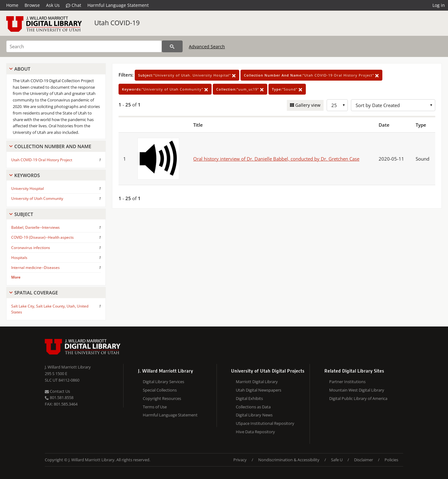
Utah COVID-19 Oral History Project (42, 160)
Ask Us (53, 5)
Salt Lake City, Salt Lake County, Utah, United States (50, 309)
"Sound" (287, 89)
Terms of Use (155, 407)
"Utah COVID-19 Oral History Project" (311, 75)
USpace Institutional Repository (265, 423)
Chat (74, 5)
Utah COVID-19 (117, 23)
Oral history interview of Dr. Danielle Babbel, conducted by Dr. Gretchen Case (276, 159)
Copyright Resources (162, 398)
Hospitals (19, 258)
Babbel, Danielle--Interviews (35, 227)
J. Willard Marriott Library (68, 367)
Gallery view (307, 105)
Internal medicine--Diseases (35, 268)
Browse (32, 5)
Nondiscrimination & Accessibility (289, 460)
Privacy (240, 460)
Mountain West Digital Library (357, 390)
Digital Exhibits (249, 398)
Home (12, 5)
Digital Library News (254, 415)
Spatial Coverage (36, 293)
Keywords (27, 175)
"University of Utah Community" (165, 89)
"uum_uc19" (240, 89)
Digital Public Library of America (358, 398)
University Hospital (28, 188)
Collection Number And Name (53, 146)
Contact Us (57, 391)
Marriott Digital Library (257, 382)
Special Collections (160, 390)
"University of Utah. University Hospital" (187, 75)
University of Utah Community (37, 198)
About (22, 69)
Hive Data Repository (255, 432)
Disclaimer (364, 460)
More (16, 277)
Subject (24, 214)
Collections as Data (253, 407)
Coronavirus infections (31, 248)
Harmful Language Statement (118, 5)
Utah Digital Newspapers (259, 390)
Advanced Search (207, 47)
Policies (391, 460)
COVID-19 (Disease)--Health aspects (42, 237)
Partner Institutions (347, 382)
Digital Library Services (163, 382)
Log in (439, 5)
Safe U (337, 460)
